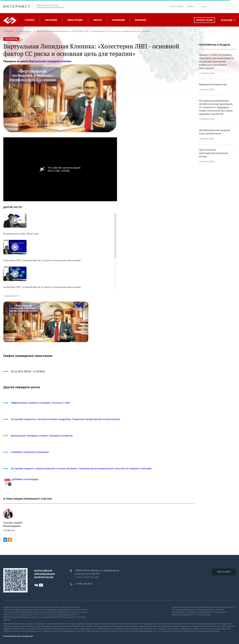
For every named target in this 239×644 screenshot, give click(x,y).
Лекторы (98, 20)
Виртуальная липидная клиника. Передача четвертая (42, 436)
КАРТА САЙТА (224, 572)
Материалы (141, 20)
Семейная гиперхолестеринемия (30, 452)
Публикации (118, 20)
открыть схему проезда (87, 577)
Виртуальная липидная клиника (50, 61)
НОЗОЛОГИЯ (227, 20)
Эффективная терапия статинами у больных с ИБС (41, 403)
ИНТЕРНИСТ (18, 6)
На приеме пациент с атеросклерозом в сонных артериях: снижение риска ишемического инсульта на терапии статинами (81, 468)
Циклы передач (75, 20)
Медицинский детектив (213, 84)
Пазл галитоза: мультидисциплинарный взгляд (214, 153)
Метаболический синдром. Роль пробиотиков (215, 132)
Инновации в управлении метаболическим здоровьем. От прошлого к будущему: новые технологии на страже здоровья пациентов (216, 107)
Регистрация (177, 6)
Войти (191, 6)
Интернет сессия (204, 20)
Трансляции (51, 20)
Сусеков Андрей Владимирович (13, 524)
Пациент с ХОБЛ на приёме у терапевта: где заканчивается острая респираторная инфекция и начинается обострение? (216, 61)
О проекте (30, 20)
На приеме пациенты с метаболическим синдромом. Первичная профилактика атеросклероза (65, 419)
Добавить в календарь (21, 479)
